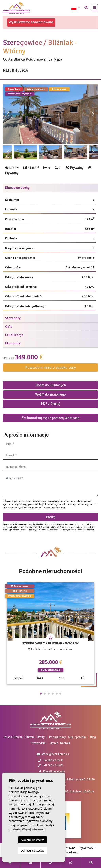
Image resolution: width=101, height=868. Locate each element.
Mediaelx (72, 852)
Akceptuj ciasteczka (33, 840)
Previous (8, 114)
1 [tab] (41, 694)
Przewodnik (38, 743)
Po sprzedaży (58, 737)
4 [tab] (53, 694)
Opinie (54, 743)
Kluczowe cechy (17, 188)
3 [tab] (49, 694)
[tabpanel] (50, 635)
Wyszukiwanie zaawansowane (31, 22)
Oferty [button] (41, 737)
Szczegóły (13, 318)
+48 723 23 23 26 (50, 765)
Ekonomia (13, 343)
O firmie (30, 737)
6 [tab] (60, 694)
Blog (93, 737)
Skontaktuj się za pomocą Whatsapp (50, 418)
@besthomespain (52, 771)
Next (93, 114)
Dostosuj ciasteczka (33, 851)
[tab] (50, 188)
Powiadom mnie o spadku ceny (51, 367)
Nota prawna (67, 848)
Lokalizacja (14, 335)
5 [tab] (57, 694)
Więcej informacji (34, 829)
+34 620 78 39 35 (51, 760)
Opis (8, 326)
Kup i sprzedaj (77, 737)
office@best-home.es (55, 754)
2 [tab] (45, 694)
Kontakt (65, 743)
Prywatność (86, 848)
